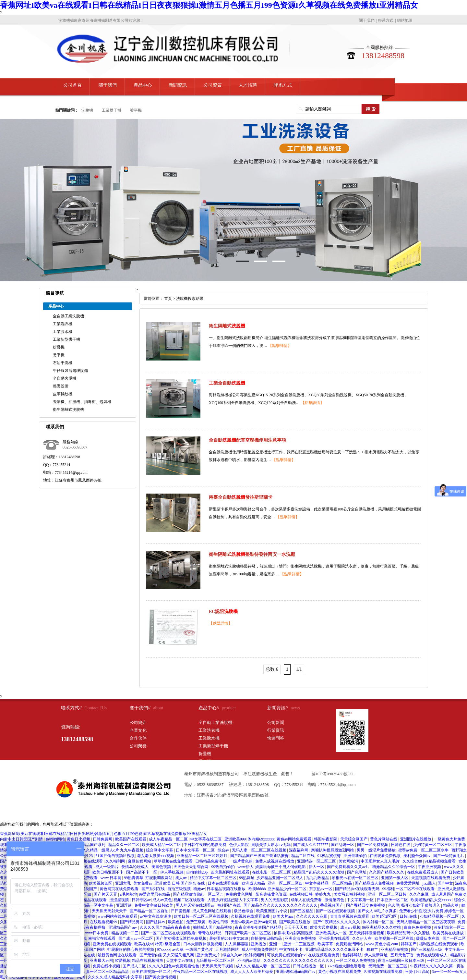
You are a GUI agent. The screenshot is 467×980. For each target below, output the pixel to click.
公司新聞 (276, 723)
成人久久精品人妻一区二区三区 (263, 966)
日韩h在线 (409, 916)
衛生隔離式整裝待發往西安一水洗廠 (252, 554)
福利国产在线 (229, 905)
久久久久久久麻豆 (312, 916)
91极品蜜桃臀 (330, 856)
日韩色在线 (401, 845)
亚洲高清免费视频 (301, 938)
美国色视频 (162, 867)
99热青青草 (134, 878)
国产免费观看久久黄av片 (349, 867)
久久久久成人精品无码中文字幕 (116, 977)
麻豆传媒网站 (140, 861)
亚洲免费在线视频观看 (113, 944)
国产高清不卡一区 (142, 872)
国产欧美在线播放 (295, 922)
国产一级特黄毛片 (449, 856)
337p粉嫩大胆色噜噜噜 (347, 966)
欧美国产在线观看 (131, 839)
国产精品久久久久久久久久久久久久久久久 (281, 905)
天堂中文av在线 (180, 961)
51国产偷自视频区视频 (116, 856)
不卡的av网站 (249, 961)
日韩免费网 (103, 839)
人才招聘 (248, 85)
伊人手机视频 (172, 872)
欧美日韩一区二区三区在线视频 (202, 916)
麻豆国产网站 (94, 949)
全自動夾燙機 (65, 378)
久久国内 (18, 977)
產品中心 (143, 85)
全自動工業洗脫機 (68, 316)
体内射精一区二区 (379, 922)
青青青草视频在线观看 (350, 916)
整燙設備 (61, 386)
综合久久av (233, 955)
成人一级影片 (108, 867)
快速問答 (276, 738)
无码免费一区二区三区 (388, 966)
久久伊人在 (362, 938)
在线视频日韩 (301, 894)
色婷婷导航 (352, 955)
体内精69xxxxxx (261, 839)
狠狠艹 (373, 949)
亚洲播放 (259, 944)
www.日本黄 (111, 878)
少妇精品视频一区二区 (440, 916)
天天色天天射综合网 (192, 867)
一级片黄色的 (241, 861)
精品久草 (451, 905)
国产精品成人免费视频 (375, 883)
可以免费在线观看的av (287, 955)
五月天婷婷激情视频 (367, 933)
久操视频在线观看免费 (251, 916)
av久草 (178, 949)
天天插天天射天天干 (110, 911)
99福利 (388, 889)
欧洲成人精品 (254, 883)
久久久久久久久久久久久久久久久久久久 (299, 961)
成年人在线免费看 (307, 900)
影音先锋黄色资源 (272, 894)
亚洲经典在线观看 (335, 938)
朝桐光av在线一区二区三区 (355, 878)
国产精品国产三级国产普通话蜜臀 (260, 856)
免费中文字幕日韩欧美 (154, 905)
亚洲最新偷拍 (356, 856)
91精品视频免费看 (441, 861)
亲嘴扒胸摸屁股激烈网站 (333, 850)
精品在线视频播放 (148, 961)
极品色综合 (244, 911)
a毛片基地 (129, 894)
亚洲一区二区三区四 (286, 883)
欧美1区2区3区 (385, 916)
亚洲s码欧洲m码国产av (296, 972)
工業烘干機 (112, 110)
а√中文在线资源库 (156, 916)
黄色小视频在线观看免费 (340, 972)
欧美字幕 (326, 944)
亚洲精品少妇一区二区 (287, 889)
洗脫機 (87, 110)
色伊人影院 (239, 845)
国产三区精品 (302, 911)
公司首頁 (73, 85)
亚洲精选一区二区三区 (317, 861)
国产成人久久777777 (311, 845)
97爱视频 (123, 961)
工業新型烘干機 (66, 339)
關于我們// (140, 708)
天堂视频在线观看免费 (431, 878)
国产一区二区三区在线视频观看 (169, 933)
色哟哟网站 (55, 839)
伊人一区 (317, 867)
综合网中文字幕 (160, 850)
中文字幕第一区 (361, 900)
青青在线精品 (210, 933)
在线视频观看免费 (324, 955)
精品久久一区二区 (124, 845)
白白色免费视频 (418, 927)
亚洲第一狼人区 (395, 878)
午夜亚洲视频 (430, 867)
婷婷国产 (409, 944)
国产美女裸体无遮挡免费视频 (181, 938)
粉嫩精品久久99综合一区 (394, 867)
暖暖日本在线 (428, 938)
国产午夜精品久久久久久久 (337, 922)
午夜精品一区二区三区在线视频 (201, 972)
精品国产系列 (94, 845)
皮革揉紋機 (63, 394)
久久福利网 (116, 861)
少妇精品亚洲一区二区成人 (280, 878)
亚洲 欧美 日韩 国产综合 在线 (180, 883)
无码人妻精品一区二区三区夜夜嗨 (426, 922)
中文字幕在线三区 (206, 839)
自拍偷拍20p (197, 872)
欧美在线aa (144, 944)
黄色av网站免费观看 (294, 839)
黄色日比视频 (79, 839)
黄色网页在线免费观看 (120, 889)
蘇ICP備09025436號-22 (333, 774)
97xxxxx (164, 949)
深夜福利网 (299, 850)
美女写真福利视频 (350, 894)
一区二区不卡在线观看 (416, 889)
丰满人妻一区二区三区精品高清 (102, 972)
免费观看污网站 (350, 944)
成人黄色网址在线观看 (212, 911)
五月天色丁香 (403, 955)
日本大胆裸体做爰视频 (203, 944)
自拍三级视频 (180, 889)
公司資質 (213, 85)
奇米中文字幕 (40, 977)
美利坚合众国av (417, 856)
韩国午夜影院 (326, 839)
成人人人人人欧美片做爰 (252, 972)
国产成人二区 (135, 966)
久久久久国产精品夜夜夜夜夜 (166, 927)
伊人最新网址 (376, 955)
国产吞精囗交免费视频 (366, 905)
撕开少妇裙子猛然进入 (421, 905)
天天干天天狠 (296, 927)
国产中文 (445, 883)
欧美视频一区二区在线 (395, 938)
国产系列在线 (154, 889)
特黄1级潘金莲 (168, 944)
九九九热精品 (318, 878)
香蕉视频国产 (332, 905)
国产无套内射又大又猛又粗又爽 (167, 955)
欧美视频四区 (101, 883)
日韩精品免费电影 (211, 861)
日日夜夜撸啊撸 (92, 927)
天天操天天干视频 (218, 966)
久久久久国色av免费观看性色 (174, 966)
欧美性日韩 (219, 922)
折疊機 (59, 347)
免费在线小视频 (107, 966)
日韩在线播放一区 (309, 966)
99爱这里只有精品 (155, 894)
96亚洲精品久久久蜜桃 (382, 927)
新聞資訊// (278, 708)
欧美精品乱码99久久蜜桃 (409, 933)
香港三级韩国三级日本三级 (401, 961)
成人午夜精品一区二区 (169, 839)
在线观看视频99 (104, 922)
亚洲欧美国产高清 (70, 977)
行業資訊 (276, 730)
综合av (224, 850)
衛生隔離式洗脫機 (68, 410)
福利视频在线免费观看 (439, 944)
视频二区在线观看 (190, 900)
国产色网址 (357, 872)
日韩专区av (141, 900)
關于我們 (367, 20)
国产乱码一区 (343, 845)
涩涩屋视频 (120, 900)
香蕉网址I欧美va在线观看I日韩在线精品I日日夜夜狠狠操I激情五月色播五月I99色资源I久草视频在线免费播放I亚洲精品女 (209, 5)
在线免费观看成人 (423, 872)
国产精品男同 (132, 922)
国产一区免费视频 (373, 845)
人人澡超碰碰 (237, 944)
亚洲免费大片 (209, 955)
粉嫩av (199, 889)
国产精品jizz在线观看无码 (358, 889)
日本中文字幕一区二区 (196, 850)
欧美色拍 (176, 922)
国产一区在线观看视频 (336, 911)
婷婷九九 (323, 894)
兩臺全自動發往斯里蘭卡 (241, 497)
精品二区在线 (303, 856)
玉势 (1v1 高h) (418, 972)
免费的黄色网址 (239, 894)
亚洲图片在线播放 (416, 839)
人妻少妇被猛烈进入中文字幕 (233, 900)
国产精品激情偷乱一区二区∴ (198, 894)
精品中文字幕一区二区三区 (214, 878)
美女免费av (143, 883)
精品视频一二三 (125, 933)
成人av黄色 (162, 900)
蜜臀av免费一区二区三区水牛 (424, 850)
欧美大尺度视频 (324, 927)
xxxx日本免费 (97, 933)
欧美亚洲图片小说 (272, 911)
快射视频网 (255, 955)
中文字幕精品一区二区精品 (329, 883)
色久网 (394, 905)
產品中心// (209, 708)
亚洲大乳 (123, 883)
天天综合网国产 (354, 839)
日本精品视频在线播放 (227, 889)
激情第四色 (335, 900)
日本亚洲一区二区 (393, 900)
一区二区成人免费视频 (356, 961)
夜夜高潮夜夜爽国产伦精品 (259, 927)
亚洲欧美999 (235, 839)
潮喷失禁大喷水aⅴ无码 (271, 845)
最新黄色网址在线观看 (118, 955)
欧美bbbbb (257, 889)
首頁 (168, 299)
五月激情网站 (228, 949)
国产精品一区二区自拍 (149, 911)
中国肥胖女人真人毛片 (381, 861)
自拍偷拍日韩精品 (267, 938)
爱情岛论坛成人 (135, 867)
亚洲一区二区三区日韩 (387, 894)
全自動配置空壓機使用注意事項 (247, 440)
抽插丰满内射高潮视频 (294, 933)
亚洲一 (275, 944)
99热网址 (247, 878)
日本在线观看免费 (224, 883)
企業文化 (138, 730)
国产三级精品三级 (427, 949)
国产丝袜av (156, 922)
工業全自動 (227, 383)
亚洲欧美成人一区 (332, 933)
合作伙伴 (138, 738)
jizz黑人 (429, 883)
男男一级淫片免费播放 (377, 850)
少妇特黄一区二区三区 (433, 845)
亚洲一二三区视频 (299, 944)
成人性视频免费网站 (260, 949)
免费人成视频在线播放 (275, 861)
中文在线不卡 (291, 949)
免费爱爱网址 (408, 883)
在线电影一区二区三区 (272, 872)
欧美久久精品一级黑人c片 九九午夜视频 (109, 850)
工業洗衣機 (63, 324)
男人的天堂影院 (275, 900)
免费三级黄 (196, 922)
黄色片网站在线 (384, 839)
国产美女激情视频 (161, 977)
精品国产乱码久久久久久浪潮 (319, 872)
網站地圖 (405, 20)
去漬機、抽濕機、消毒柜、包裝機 (82, 402)
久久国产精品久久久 (387, 872)
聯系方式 (386, 20)
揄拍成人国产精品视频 (213, 927)
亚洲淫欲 (124, 905)
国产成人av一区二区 (136, 938)
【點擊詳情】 (280, 346)
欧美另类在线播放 (449, 933)
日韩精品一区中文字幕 (94, 905)
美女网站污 (349, 861)
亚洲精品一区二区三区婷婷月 (203, 856)
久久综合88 (413, 861)
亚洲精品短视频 (395, 949)
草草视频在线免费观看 (174, 861)
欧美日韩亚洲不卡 (108, 872)
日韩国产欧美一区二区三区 (248, 933)
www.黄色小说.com (382, 944)
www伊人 (245, 867)
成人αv (181, 878)
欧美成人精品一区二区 (162, 845)
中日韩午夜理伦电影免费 (205, 845)
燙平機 (136, 110)
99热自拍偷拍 (224, 867)
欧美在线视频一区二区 (152, 972)
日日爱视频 (181, 911)
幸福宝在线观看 (102, 938)
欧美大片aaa (284, 916)
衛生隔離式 (227, 326)
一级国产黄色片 (200, 949)
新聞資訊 (178, 85)
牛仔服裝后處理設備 (70, 371)
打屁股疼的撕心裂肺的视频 (131, 949)
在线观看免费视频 (385, 856)
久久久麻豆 (419, 894)
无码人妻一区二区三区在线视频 (260, 850)
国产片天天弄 (106, 894)
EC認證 (223, 612)
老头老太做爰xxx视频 (156, 856)
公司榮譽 (138, 746)
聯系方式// (71, 708)
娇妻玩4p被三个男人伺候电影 (281, 867)
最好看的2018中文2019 (229, 938)
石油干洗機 (63, 363)
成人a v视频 (350, 927)
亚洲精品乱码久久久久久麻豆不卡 (335, 949)
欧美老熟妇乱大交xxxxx (431, 900)
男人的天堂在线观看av (196, 905)
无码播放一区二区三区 (216, 961)
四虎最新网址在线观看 (230, 872)
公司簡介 (138, 723)
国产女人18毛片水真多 (378, 911)
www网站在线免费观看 (118, 916)
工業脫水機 (63, 332)
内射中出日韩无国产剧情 (22, 839)
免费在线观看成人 (432, 955)
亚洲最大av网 (101, 961)
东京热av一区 (321, 889)
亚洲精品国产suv (123, 927)
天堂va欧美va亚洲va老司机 (254, 922)
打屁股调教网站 (159, 878)
